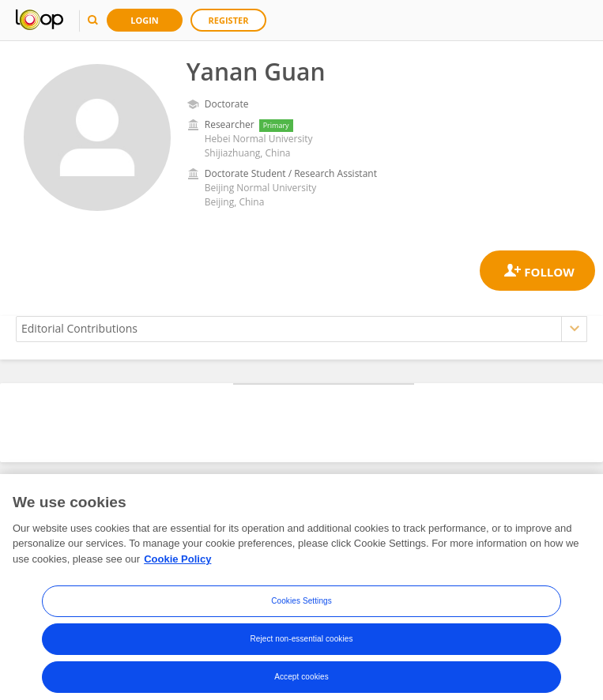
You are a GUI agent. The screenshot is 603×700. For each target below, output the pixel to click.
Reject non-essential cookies (301, 649)
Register (229, 20)
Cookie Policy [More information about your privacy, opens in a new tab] (177, 568)
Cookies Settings (301, 611)
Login (145, 20)
